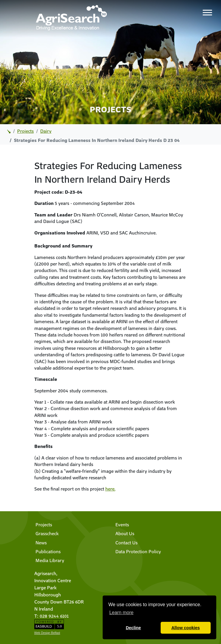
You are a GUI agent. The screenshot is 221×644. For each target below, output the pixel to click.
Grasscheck (47, 533)
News (41, 543)
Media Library (50, 560)
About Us (125, 533)
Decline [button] (133, 628)
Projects (44, 525)
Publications (48, 551)
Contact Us (126, 543)
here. (110, 489)
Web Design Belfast (47, 633)
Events (122, 525)
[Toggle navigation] (207, 12)
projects (25, 131)
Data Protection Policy (138, 551)
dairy (46, 131)
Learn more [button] (121, 613)
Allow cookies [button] (185, 628)
